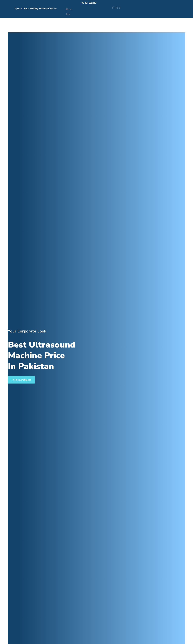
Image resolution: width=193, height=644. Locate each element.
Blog (68, 14)
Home (69, 9)
